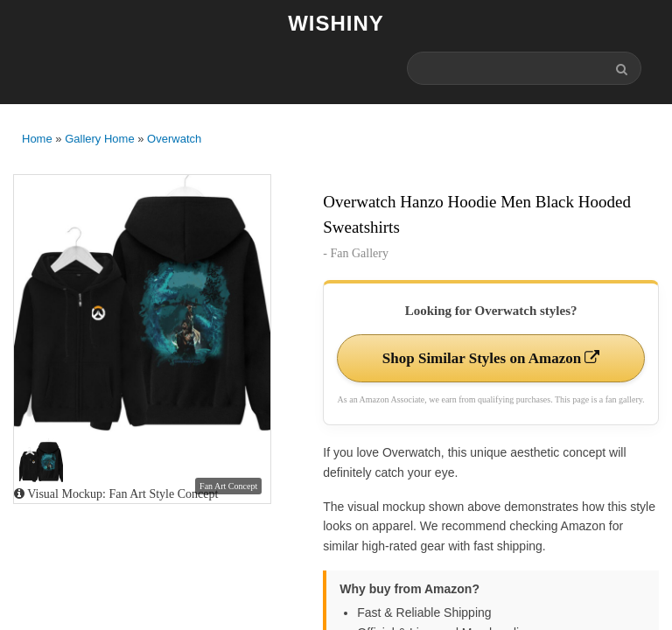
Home (37, 139)
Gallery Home (99, 139)
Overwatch (174, 139)
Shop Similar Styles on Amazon (491, 358)
